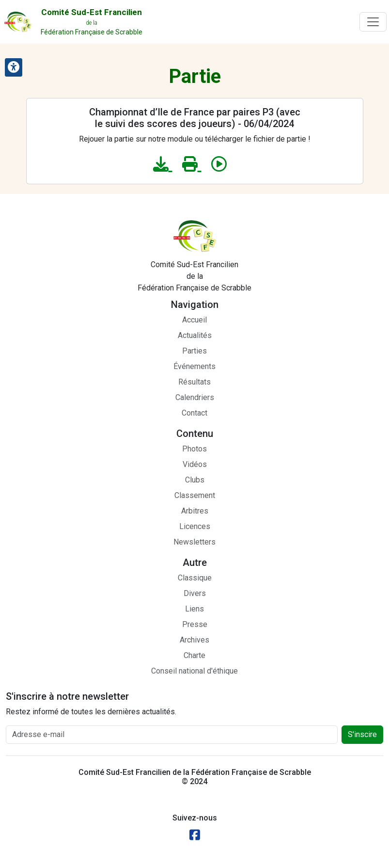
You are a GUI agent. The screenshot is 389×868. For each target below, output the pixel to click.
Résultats (194, 382)
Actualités (195, 335)
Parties (194, 351)
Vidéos (195, 464)
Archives (194, 640)
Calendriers (195, 397)
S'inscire (362, 734)
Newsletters (194, 542)
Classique (195, 578)
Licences (195, 526)
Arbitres (195, 511)
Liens (194, 609)
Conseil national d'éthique (194, 671)
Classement (195, 495)
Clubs (195, 480)
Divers (195, 593)
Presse (195, 624)
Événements (194, 366)
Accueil (194, 320)
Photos (194, 449)
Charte (194, 655)
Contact (194, 413)
